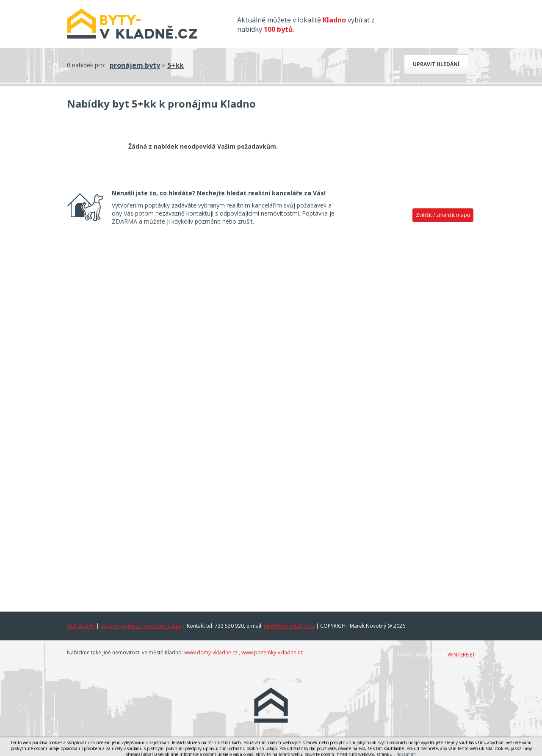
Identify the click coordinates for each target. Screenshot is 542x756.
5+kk (176, 65)
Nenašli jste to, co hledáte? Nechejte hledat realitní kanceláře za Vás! (219, 193)
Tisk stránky (81, 626)
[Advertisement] (411, 359)
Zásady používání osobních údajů (141, 626)
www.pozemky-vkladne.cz (272, 652)
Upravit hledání (436, 64)
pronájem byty (135, 65)
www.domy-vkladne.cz (211, 652)
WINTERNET (461, 655)
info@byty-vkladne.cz (289, 626)
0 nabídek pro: (86, 65)
